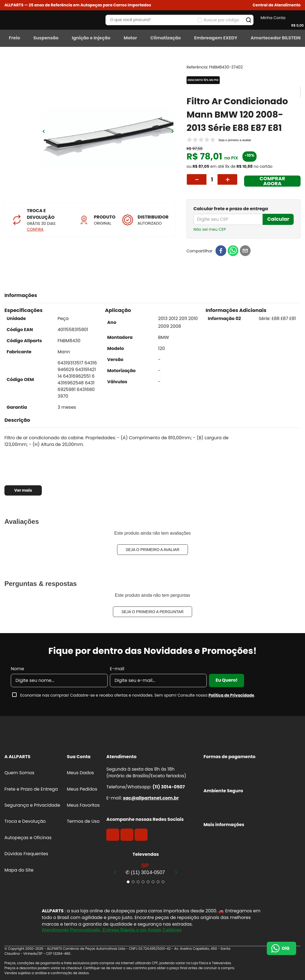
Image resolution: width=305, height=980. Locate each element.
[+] (228, 179)
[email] (245, 251)
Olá (286, 948)
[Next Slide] (176, 872)
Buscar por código (221, 20)
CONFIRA (35, 229)
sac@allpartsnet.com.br (151, 798)
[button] (277, 5)
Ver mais (23, 490)
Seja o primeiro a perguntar (153, 612)
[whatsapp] (233, 251)
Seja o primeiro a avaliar (152, 550)
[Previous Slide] (115, 872)
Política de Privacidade (231, 695)
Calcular (278, 219)
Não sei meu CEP (210, 229)
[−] (197, 179)
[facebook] (221, 251)
